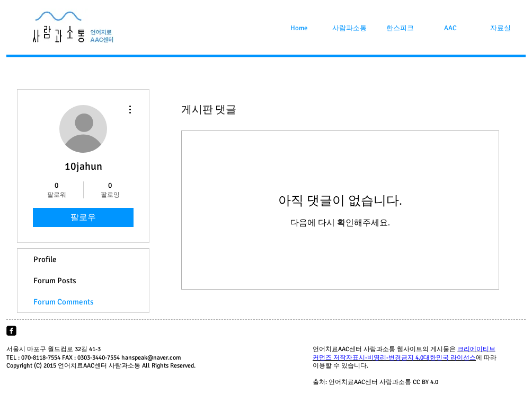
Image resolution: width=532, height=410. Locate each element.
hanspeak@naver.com (151, 358)
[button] (349, 28)
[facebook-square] (11, 331)
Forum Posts (55, 281)
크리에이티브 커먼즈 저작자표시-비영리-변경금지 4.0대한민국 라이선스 (404, 354)
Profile (45, 259)
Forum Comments (64, 302)
